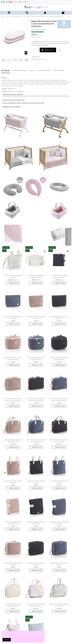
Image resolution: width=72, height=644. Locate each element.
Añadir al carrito (48, 50)
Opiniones (32, 70)
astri (45, 60)
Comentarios (6, 73)
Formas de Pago (59, 70)
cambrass (39, 60)
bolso (33, 60)
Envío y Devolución (44, 70)
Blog (20, 2)
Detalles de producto (19, 70)
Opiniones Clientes (67, 237)
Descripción (6, 70)
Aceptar (7, 640)
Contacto (25, 2)
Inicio (16, 2)
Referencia (35, 29)
